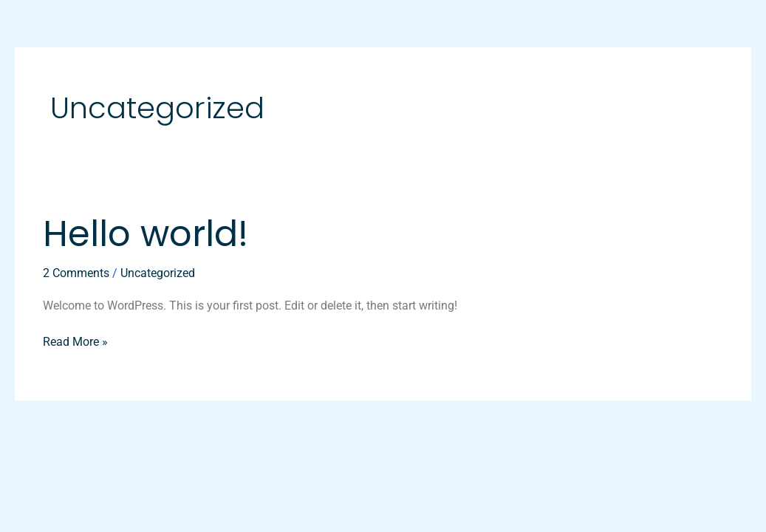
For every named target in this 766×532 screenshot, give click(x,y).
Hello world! (146, 234)
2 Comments (76, 273)
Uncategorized (158, 273)
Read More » (75, 341)
